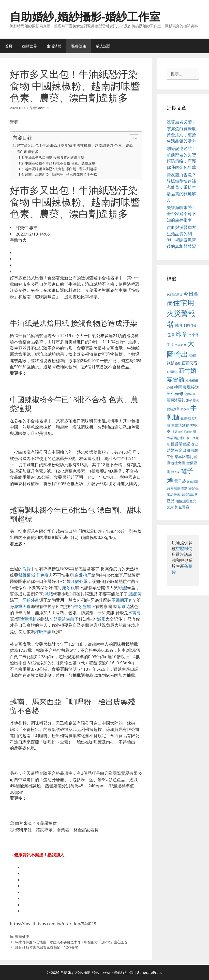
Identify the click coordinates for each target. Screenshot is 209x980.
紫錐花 (124, 606)
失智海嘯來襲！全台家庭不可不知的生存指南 (181, 214)
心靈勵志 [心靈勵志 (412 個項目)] (172, 372)
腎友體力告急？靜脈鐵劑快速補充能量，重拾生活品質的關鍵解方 (181, 187)
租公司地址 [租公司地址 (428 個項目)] (185, 432)
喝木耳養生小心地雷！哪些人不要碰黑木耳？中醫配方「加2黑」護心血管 (71, 942)
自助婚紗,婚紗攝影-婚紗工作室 (85, 16)
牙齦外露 (79, 581)
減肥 (49, 594)
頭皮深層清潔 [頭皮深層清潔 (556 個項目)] (177, 488)
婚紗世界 (30, 46)
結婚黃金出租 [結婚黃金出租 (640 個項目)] (179, 450)
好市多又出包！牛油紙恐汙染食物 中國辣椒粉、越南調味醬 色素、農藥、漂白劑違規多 (76, 148)
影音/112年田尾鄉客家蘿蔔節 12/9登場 (47, 947)
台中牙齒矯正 (83, 606)
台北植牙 (83, 575)
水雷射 (134, 613)
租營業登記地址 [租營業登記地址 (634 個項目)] (184, 444)
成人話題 (103, 46)
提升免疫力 (42, 575)
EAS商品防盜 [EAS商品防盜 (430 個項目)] (174, 294)
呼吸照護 (43, 631)
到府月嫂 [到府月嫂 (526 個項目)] (190, 326)
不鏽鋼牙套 (122, 600)
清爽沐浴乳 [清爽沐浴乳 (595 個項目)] (176, 400)
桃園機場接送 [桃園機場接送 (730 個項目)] (187, 387)
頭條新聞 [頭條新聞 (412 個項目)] (192, 482)
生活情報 (54, 46)
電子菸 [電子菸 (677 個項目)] (180, 481)
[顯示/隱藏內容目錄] (131, 138)
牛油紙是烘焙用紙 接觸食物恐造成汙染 (55, 157)
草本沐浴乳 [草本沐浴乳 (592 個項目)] (184, 457)
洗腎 (27, 569)
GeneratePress (149, 972)
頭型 (123, 587)
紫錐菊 (24, 575)
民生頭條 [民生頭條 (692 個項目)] (175, 393)
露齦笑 (135, 594)
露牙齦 (68, 587)
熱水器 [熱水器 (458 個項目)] (185, 409)
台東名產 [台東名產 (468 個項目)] (180, 345)
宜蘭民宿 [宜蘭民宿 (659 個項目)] (189, 363)
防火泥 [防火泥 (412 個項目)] (175, 472)
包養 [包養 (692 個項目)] (171, 334)
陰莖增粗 (28, 619)
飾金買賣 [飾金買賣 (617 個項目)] (182, 507)
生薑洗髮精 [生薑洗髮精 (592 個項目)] (180, 425)
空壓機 (182, 548)
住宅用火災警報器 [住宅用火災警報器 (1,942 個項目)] (181, 313)
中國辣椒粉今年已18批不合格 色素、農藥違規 (60, 163)
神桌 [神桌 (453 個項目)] (174, 431)
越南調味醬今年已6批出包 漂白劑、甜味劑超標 (61, 169)
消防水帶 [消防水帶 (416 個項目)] (190, 394)
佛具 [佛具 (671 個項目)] (179, 325)
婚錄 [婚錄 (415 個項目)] (178, 363)
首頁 (9, 46)
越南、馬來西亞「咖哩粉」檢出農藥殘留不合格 (61, 174)
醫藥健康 (79, 46)
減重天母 (22, 606)
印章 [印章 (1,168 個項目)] (182, 334)
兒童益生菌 (64, 619)
